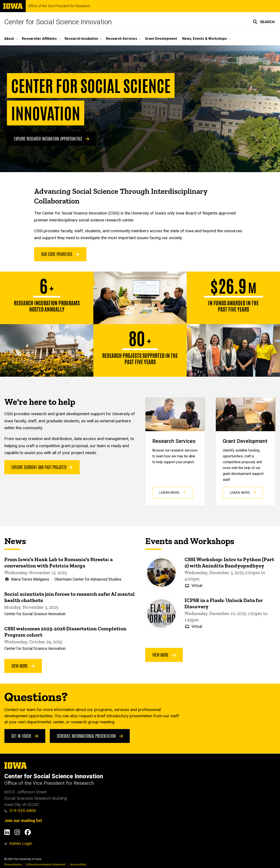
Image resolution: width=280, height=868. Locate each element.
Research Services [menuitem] (122, 39)
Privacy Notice (13, 864)
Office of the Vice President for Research (59, 6)
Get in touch (25, 736)
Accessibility (78, 864)
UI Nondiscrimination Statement (46, 864)
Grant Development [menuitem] (161, 39)
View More (23, 666)
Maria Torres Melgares (30, 579)
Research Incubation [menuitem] (81, 39)
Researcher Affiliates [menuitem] (39, 39)
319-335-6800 (20, 811)
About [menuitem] (9, 39)
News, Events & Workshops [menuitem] (204, 39)
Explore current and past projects (42, 467)
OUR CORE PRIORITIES (60, 254)
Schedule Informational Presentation (90, 736)
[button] (264, 22)
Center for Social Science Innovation (58, 22)
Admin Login (21, 843)
